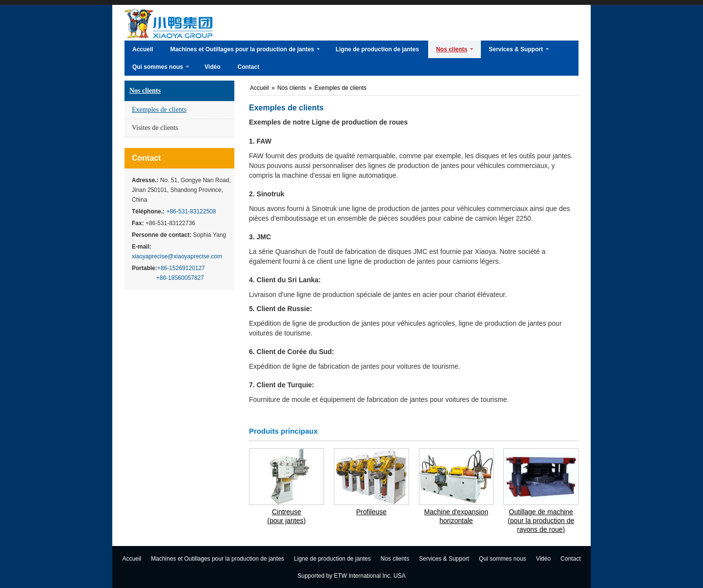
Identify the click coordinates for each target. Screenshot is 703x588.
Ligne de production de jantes (332, 559)
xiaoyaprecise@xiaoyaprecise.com (177, 256)
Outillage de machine (541, 521)
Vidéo (543, 559)
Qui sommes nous (503, 559)
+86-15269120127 (181, 268)
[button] (245, 49)
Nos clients (145, 91)
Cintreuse (287, 516)
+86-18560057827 (180, 278)
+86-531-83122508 (190, 211)
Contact (146, 158)
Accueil (260, 88)
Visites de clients (155, 128)
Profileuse (371, 512)
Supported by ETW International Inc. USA (351, 576)
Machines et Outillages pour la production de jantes (217, 559)
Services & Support (444, 559)
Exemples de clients (159, 110)
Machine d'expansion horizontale (456, 516)
